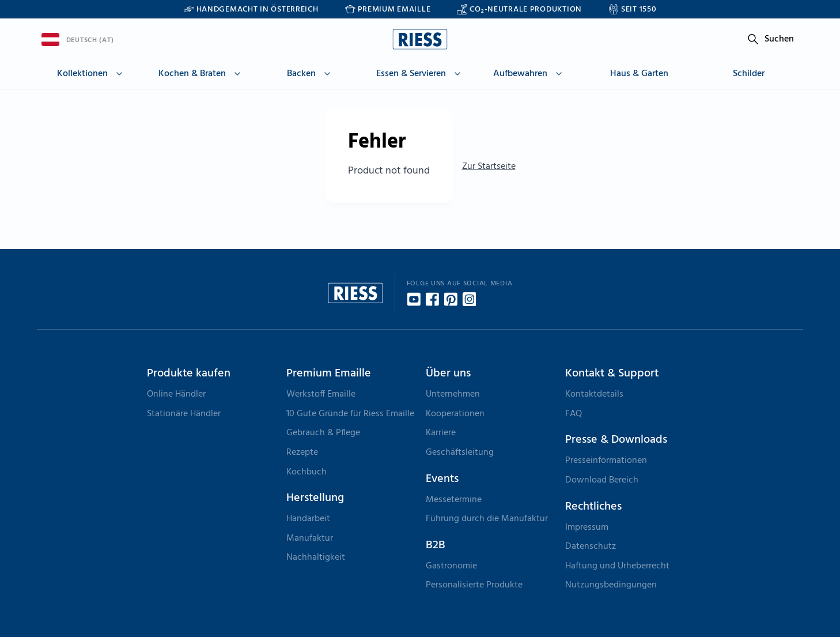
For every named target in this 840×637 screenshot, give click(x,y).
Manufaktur (310, 538)
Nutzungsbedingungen (611, 585)
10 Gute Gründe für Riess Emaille (350, 414)
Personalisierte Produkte (474, 585)
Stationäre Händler (184, 414)
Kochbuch (307, 472)
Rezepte (302, 453)
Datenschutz (591, 546)
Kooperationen (455, 414)
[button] (92, 76)
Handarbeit (308, 519)
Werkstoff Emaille (321, 394)
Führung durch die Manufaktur (487, 519)
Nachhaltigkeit (316, 557)
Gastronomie (451, 566)
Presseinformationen (606, 461)
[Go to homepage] (420, 39)
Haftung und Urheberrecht (617, 566)
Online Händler (176, 394)
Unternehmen (453, 394)
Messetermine (454, 500)
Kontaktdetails (594, 394)
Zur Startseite (489, 167)
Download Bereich (602, 480)
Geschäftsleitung (460, 453)
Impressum (587, 527)
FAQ (574, 414)
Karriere (441, 433)
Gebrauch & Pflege (323, 433)
